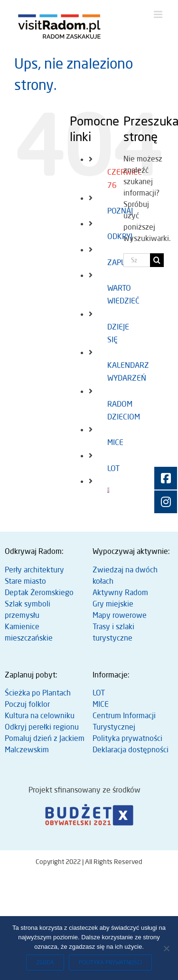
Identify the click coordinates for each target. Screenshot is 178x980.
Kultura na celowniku (40, 715)
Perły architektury (34, 570)
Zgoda (45, 962)
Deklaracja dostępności (131, 749)
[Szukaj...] (137, 260)
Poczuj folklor (27, 704)
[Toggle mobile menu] (159, 14)
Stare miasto (25, 581)
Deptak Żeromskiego (39, 592)
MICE (115, 442)
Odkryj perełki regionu (42, 727)
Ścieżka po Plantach (38, 693)
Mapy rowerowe (120, 615)
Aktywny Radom (120, 592)
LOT (113, 468)
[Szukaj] (157, 260)
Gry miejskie (113, 604)
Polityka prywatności (127, 738)
